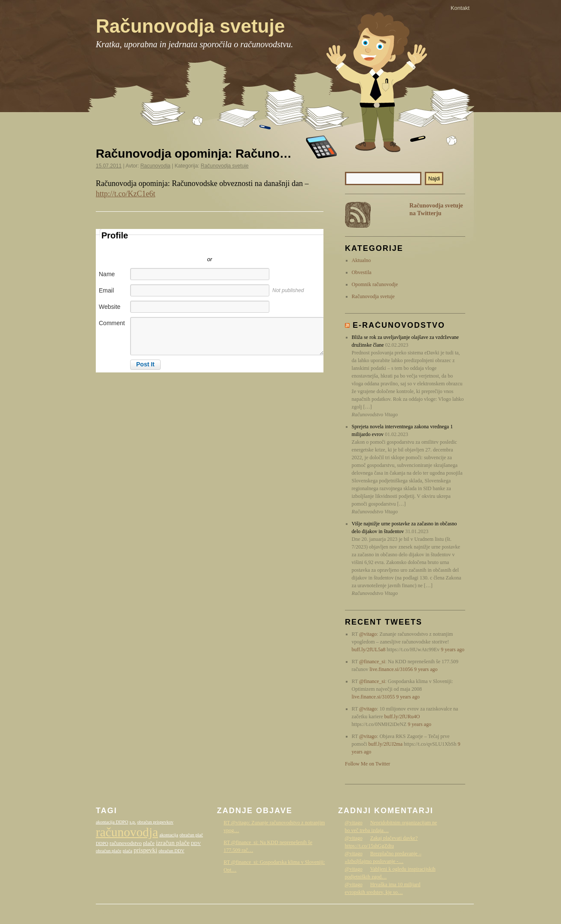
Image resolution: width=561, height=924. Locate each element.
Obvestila (362, 272)
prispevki (145, 850)
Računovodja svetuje (190, 26)
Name (107, 274)
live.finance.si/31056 (391, 669)
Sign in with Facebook (248, 247)
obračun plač (191, 835)
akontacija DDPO (112, 822)
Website (110, 307)
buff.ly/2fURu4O (402, 717)
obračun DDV (171, 851)
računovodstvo (126, 843)
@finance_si (372, 662)
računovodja (127, 832)
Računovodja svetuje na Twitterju (436, 209)
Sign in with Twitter (171, 247)
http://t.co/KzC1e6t (125, 194)
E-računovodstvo (399, 325)
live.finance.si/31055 (373, 697)
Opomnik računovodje (375, 284)
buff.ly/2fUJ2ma (386, 744)
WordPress (405, 912)
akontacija (169, 835)
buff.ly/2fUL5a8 (369, 650)
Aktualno (361, 260)
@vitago (368, 634)
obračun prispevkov (155, 822)
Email (106, 290)
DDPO (102, 843)
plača (127, 851)
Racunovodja (155, 166)
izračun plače (173, 843)
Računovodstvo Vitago (448, 912)
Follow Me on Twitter (367, 764)
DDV (196, 843)
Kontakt (460, 8)
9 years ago (453, 650)
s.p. (133, 822)
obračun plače (108, 851)
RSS (358, 215)
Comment (112, 323)
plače (149, 843)
